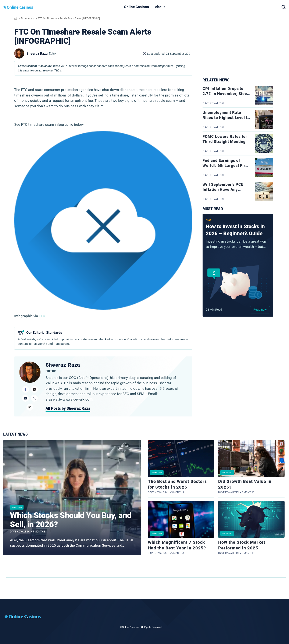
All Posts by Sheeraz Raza (68, 408)
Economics (27, 18)
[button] (283, 7)
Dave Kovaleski (20, 532)
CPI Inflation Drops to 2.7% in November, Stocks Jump (227, 94)
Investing (17, 507)
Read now (260, 310)
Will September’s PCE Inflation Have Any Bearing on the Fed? (223, 190)
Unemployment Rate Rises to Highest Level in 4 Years (226, 118)
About (160, 7)
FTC (42, 316)
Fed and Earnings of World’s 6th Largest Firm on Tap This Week (226, 166)
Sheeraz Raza (63, 365)
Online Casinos (136, 7)
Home (16, 18)
